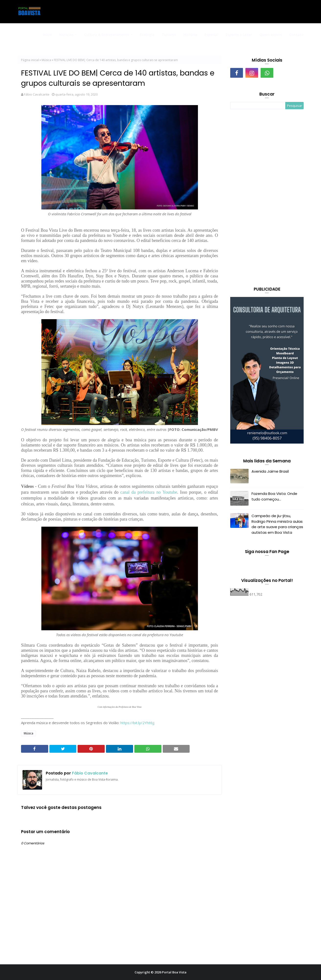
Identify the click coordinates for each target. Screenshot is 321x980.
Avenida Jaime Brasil (270, 471)
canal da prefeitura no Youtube (149, 492)
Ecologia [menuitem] (147, 35)
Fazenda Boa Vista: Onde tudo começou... (274, 496)
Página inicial (30, 60)
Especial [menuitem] (211, 35)
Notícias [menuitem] (66, 35)
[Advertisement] (267, 198)
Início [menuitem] (47, 35)
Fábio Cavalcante (37, 94)
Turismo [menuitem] (169, 35)
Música (46, 60)
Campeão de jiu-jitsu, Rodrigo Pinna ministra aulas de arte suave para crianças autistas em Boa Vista (277, 524)
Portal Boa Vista (174, 972)
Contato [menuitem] (296, 35)
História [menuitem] (190, 35)
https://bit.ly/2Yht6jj (138, 723)
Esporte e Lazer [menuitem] (239, 35)
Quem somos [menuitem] (271, 35)
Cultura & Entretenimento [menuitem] (107, 35)
